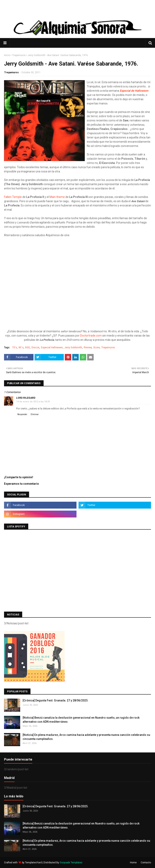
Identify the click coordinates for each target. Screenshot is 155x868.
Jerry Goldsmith (73, 347)
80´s (21, 347)
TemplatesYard (33, 863)
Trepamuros (19, 55)
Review (88, 347)
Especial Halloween (52, 347)
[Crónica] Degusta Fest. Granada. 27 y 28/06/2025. (56, 700)
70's (15, 347)
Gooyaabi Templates (71, 863)
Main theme (57, 197)
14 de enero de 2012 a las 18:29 (33, 402)
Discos (35, 347)
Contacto (146, 863)
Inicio (7, 55)
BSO (28, 347)
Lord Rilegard (26, 398)
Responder (22, 414)
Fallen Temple (13, 197)
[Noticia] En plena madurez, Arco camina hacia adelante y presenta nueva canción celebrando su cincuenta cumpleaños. (86, 737)
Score (96, 347)
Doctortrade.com (91, 336)
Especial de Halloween (134, 91)
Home (133, 863)
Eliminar (35, 414)
